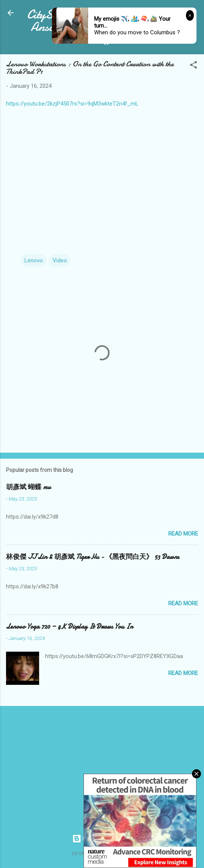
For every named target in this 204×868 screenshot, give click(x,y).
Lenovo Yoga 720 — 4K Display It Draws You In (69, 627)
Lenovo (34, 260)
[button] (193, 66)
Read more (183, 534)
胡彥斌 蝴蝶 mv (28, 487)
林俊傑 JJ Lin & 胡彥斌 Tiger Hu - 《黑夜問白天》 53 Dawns (93, 557)
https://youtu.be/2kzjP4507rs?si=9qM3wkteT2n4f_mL (72, 104)
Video (60, 260)
